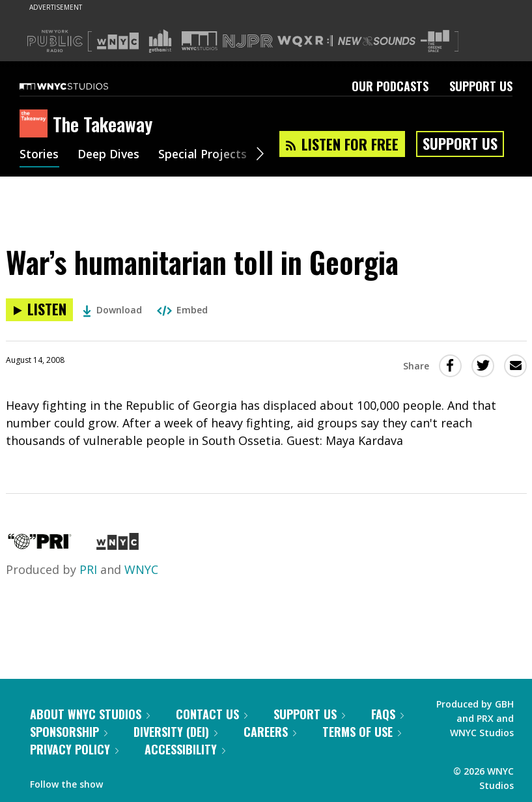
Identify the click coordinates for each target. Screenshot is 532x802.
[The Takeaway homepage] (36, 124)
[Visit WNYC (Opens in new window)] (118, 41)
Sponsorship (69, 732)
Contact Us (212, 714)
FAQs (387, 714)
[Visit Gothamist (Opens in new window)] (160, 41)
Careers (270, 732)
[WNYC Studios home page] (80, 86)
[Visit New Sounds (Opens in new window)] (377, 41)
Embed (182, 310)
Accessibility (185, 749)
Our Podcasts (390, 86)
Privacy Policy (74, 749)
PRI (88, 569)
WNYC (141, 569)
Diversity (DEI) (175, 732)
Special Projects (207, 155)
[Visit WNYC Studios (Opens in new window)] (200, 41)
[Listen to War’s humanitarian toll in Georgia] (39, 310)
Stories (39, 155)
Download (112, 310)
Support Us (481, 86)
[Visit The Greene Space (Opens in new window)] (435, 41)
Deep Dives (110, 155)
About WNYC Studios (90, 714)
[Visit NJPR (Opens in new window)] (248, 41)
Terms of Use (362, 732)
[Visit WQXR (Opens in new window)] (305, 41)
